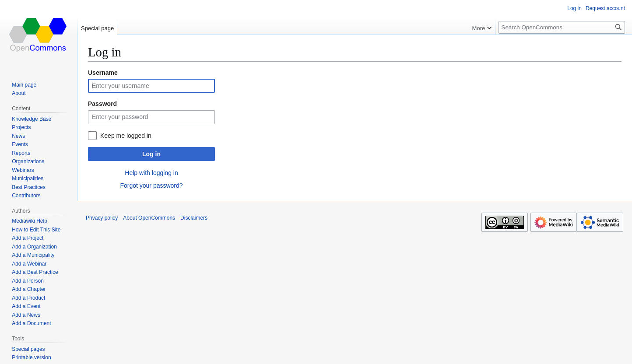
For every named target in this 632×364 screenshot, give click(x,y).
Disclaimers (194, 218)
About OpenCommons (149, 218)
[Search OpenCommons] (562, 27)
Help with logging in (151, 173)
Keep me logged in (126, 136)
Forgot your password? (151, 185)
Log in (151, 154)
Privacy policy (102, 218)
